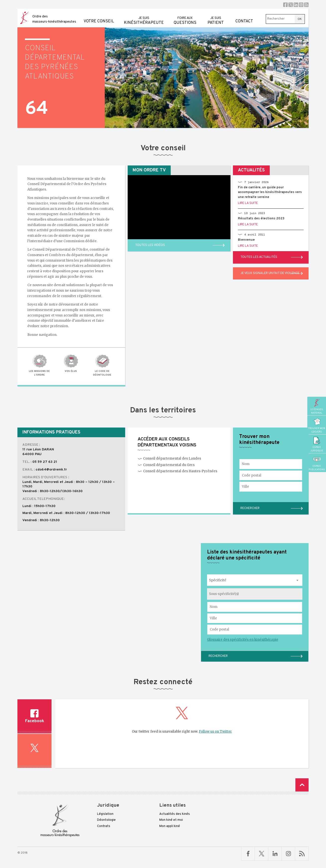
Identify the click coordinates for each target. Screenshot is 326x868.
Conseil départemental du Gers (166, 465)
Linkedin (296, 5)
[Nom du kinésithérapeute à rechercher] (255, 607)
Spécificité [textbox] (218, 580)
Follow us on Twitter (215, 731)
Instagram (301, 5)
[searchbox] (228, 594)
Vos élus (71, 363)
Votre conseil (99, 16)
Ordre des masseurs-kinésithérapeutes (54, 19)
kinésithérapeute (144, 17)
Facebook (285, 5)
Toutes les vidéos (150, 245)
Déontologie (106, 820)
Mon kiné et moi (171, 820)
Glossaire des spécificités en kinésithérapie (243, 640)
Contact (244, 16)
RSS (306, 5)
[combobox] (255, 580)
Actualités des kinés (175, 814)
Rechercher (218, 656)
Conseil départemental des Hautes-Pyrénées (177, 471)
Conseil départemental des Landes (169, 458)
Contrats (104, 826)
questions (185, 17)
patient (216, 17)
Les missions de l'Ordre (39, 365)
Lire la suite (248, 203)
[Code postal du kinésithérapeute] (255, 630)
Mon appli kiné (170, 826)
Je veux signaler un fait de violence (270, 273)
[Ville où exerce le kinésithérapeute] (255, 618)
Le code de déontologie (102, 365)
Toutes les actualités (259, 257)
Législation (105, 814)
